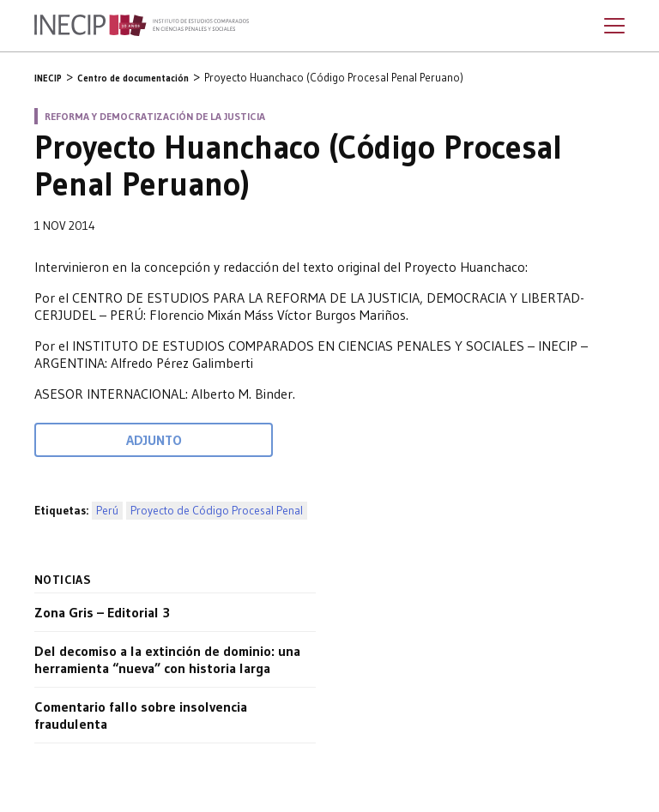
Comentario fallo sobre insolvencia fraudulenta (141, 715)
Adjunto (154, 440)
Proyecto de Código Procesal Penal (217, 511)
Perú (107, 511)
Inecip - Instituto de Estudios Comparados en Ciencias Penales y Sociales (142, 26)
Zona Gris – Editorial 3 (102, 612)
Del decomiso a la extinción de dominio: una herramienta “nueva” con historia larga (167, 659)
